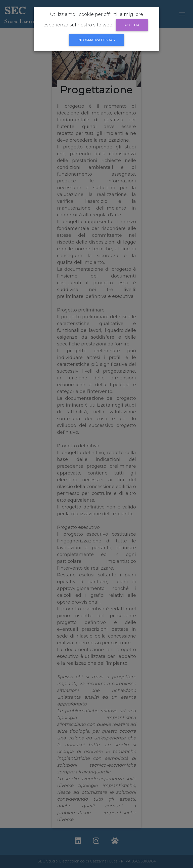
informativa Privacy (97, 40)
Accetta (132, 25)
